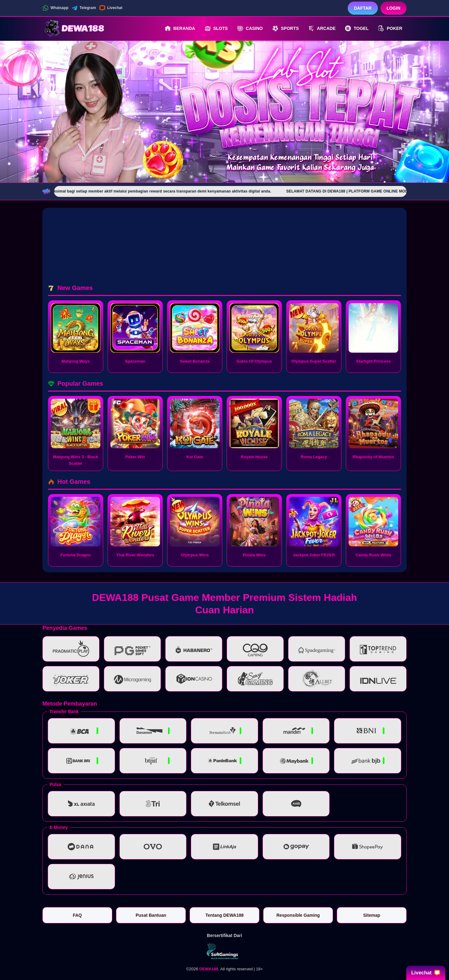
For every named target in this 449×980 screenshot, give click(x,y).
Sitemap (372, 915)
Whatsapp (55, 8)
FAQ (77, 915)
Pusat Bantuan (151, 915)
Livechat (111, 8)
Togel (357, 28)
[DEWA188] (77, 28)
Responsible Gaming (298, 915)
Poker (390, 28)
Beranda (180, 28)
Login (393, 8)
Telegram (84, 8)
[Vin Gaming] (224, 951)
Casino (250, 28)
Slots (216, 28)
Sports (286, 28)
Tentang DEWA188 (225, 915)
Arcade (322, 28)
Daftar (363, 8)
